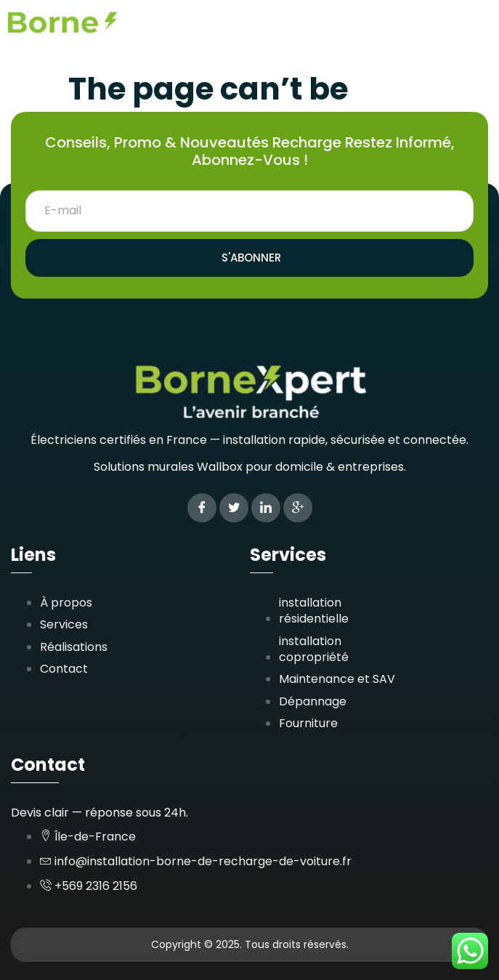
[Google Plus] (298, 508)
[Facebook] (202, 508)
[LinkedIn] (266, 508)
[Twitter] (234, 508)
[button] (480, 28)
